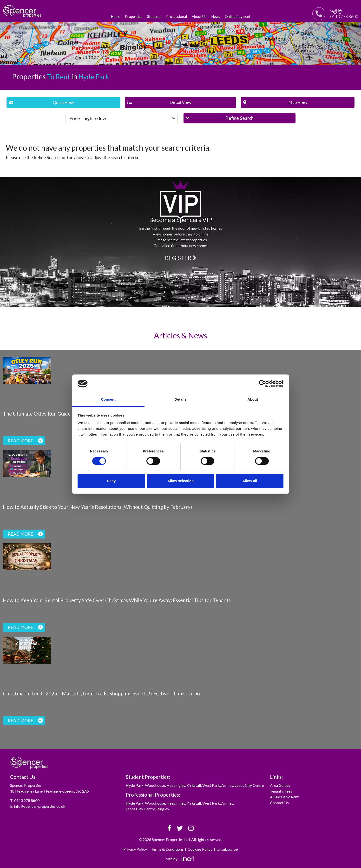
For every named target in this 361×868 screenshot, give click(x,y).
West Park (211, 785)
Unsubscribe (227, 849)
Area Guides (280, 785)
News (216, 16)
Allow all (250, 481)
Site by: (180, 859)
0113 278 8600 (27, 800)
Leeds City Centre (249, 785)
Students (154, 16)
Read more (25, 441)
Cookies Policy (200, 849)
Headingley (176, 785)
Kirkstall (194, 785)
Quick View (41, 102)
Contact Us (279, 803)
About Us (199, 16)
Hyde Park (135, 785)
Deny (111, 481)
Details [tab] (181, 400)
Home (115, 16)
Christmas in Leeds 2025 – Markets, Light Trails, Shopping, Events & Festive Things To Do (101, 693)
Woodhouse (155, 785)
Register (181, 258)
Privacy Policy (135, 849)
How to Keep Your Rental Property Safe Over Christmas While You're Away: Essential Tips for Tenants (117, 600)
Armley (227, 785)
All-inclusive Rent (284, 797)
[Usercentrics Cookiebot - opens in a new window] (262, 384)
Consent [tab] (108, 400)
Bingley (163, 809)
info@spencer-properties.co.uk (40, 806)
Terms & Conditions (167, 849)
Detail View (159, 102)
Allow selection (180, 481)
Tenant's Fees (281, 791)
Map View (275, 102)
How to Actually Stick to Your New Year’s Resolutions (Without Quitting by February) (97, 507)
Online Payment (238, 16)
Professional (177, 16)
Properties (134, 16)
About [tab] (253, 400)
